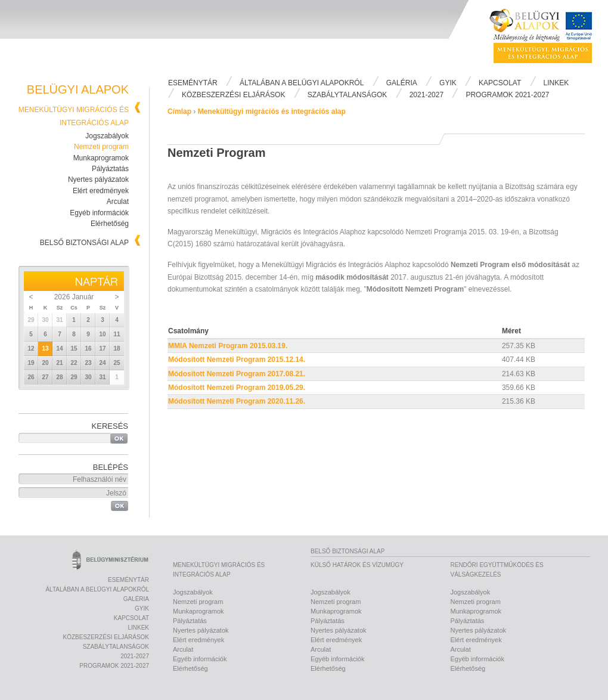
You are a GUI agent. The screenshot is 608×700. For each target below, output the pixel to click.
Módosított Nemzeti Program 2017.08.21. (237, 374)
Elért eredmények (101, 191)
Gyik (448, 83)
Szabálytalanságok (348, 95)
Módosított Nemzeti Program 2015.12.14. (237, 360)
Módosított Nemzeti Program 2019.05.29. (237, 388)
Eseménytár (193, 83)
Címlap (179, 111)
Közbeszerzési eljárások (233, 95)
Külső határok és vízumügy (357, 565)
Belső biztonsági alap (84, 243)
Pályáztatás (110, 169)
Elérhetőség (110, 224)
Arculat (118, 202)
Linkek (556, 83)
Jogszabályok (107, 136)
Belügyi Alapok (548, 36)
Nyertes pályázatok (98, 179)
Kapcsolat (500, 83)
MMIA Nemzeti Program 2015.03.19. (228, 346)
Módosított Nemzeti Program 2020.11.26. (237, 401)
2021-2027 (426, 95)
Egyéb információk (99, 213)
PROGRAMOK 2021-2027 (507, 95)
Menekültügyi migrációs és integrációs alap (272, 111)
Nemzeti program (101, 147)
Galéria (402, 83)
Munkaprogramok (101, 158)
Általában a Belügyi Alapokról (302, 83)
